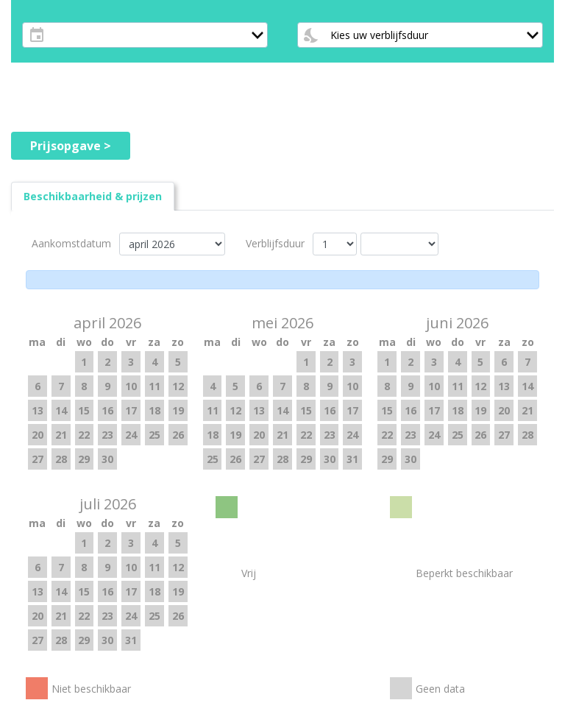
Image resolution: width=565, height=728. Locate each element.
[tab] (93, 196)
